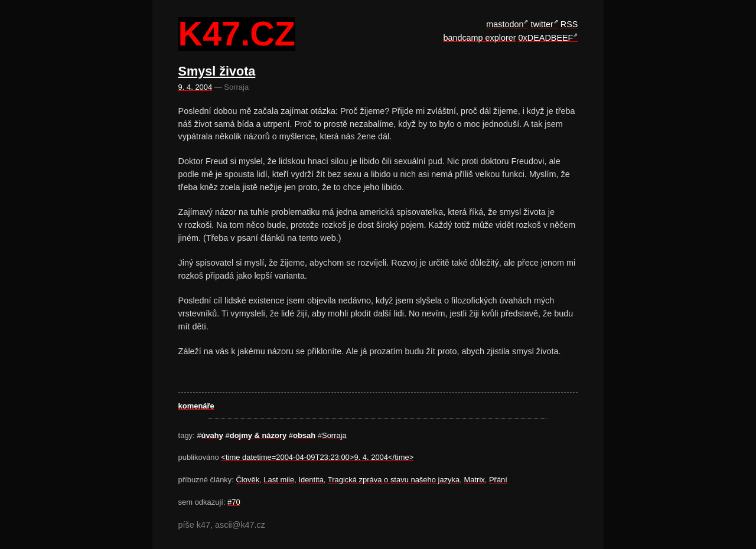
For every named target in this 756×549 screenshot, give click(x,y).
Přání (498, 480)
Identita (311, 480)
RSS (569, 24)
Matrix (474, 480)
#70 (234, 502)
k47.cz (237, 34)
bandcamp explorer (479, 38)
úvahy (212, 435)
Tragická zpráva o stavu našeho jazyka (394, 480)
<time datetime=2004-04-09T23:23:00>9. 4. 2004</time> (317, 457)
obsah (304, 435)
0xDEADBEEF (546, 38)
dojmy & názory (258, 435)
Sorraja (334, 435)
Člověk (248, 480)
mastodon (505, 24)
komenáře (196, 406)
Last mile (279, 480)
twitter (542, 24)
